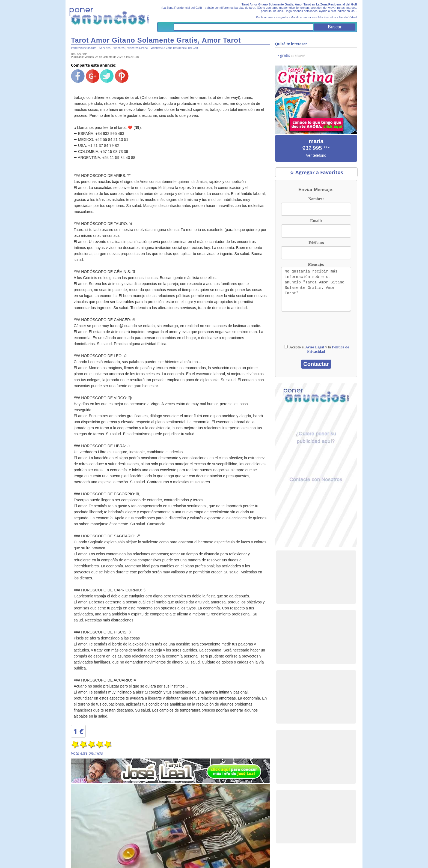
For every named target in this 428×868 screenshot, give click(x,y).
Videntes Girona (138, 48)
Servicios (105, 48)
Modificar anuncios (303, 17)
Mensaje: (316, 264)
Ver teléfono (316, 155)
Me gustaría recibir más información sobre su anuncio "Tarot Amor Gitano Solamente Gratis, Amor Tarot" (316, 289)
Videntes (119, 48)
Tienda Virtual (348, 17)
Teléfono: (316, 242)
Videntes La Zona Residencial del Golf (174, 48)
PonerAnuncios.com (84, 48)
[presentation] (316, 331)
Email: (316, 221)
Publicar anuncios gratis (272, 17)
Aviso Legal (315, 347)
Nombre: (316, 199)
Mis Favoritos (327, 17)
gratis (292, 55)
